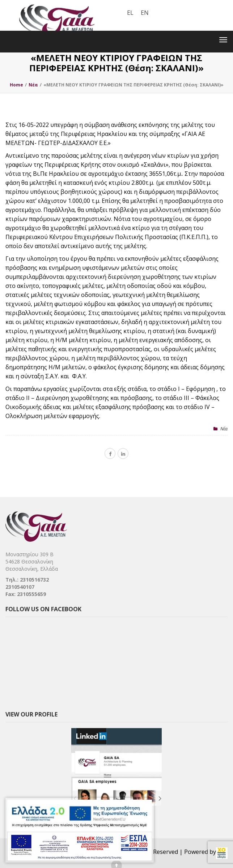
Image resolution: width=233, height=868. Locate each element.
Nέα (224, 429)
